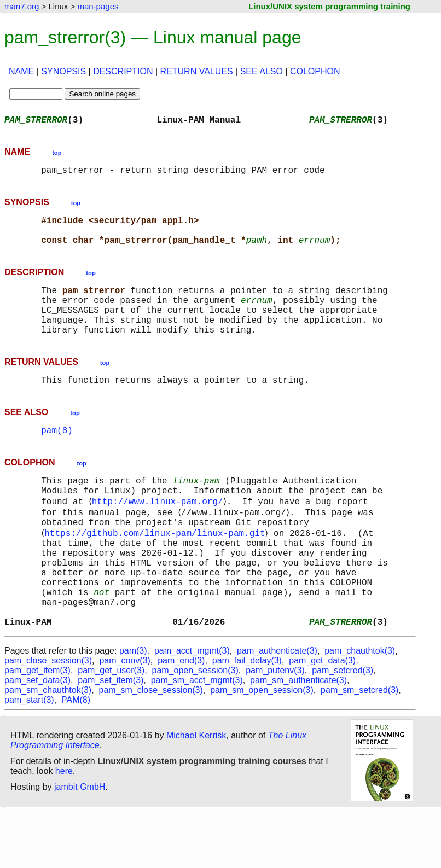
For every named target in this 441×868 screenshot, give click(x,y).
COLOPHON (315, 71)
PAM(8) (76, 756)
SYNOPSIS (63, 71)
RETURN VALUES (197, 71)
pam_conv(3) (124, 716)
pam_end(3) (181, 716)
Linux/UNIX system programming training (329, 6)
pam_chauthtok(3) (360, 706)
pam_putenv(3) (275, 726)
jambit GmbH (80, 843)
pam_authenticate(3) (277, 706)
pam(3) (133, 706)
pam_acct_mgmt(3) (192, 706)
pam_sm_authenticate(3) (298, 736)
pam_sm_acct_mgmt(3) (197, 736)
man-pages (98, 6)
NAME (21, 71)
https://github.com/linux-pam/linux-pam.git (157, 569)
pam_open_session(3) (195, 726)
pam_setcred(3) (343, 726)
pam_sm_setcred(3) (359, 746)
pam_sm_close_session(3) (151, 746)
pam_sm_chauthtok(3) (48, 746)
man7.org (22, 6)
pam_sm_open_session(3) (262, 746)
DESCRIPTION (123, 71)
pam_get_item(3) (37, 726)
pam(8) (57, 456)
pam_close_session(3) (48, 716)
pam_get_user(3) (111, 726)
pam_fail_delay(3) (247, 716)
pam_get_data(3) (322, 716)
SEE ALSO (262, 71)
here (64, 827)
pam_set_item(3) (111, 736)
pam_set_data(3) (37, 736)
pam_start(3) (29, 756)
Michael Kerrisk (196, 791)
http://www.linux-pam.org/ (159, 533)
